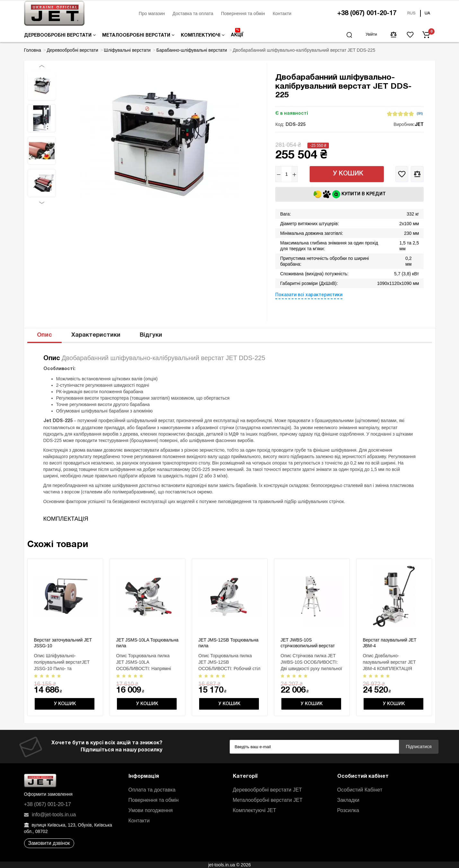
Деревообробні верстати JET (268, 790)
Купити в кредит (350, 194)
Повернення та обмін (243, 13)
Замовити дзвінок (49, 843)
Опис (44, 335)
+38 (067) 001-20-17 (367, 13)
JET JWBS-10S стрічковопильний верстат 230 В (308, 646)
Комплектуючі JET (255, 810)
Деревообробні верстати (60, 35)
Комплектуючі (203, 35)
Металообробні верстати (138, 35)
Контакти (282, 13)
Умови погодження (151, 810)
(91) (420, 114)
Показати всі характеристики (309, 295)
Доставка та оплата (193, 13)
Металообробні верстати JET (268, 800)
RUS (411, 13)
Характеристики (96, 335)
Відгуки (151, 335)
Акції (237, 33)
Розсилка (348, 810)
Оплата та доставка (152, 790)
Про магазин (152, 13)
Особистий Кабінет (360, 790)
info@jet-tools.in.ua (50, 815)
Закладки (348, 800)
